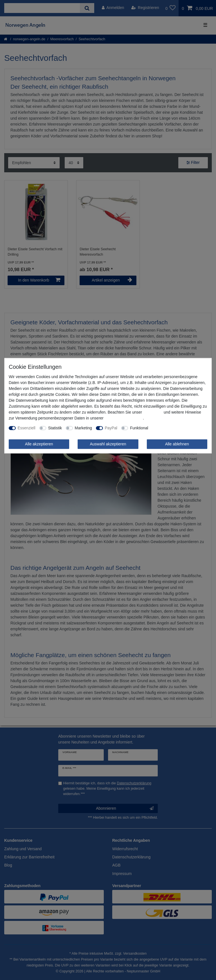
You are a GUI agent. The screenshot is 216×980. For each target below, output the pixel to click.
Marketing (83, 428)
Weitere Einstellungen (171, 428)
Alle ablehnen (177, 444)
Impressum (153, 412)
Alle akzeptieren (39, 444)
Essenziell (27, 428)
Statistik (55, 428)
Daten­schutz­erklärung (124, 418)
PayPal (111, 428)
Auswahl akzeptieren (108, 444)
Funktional (139, 428)
